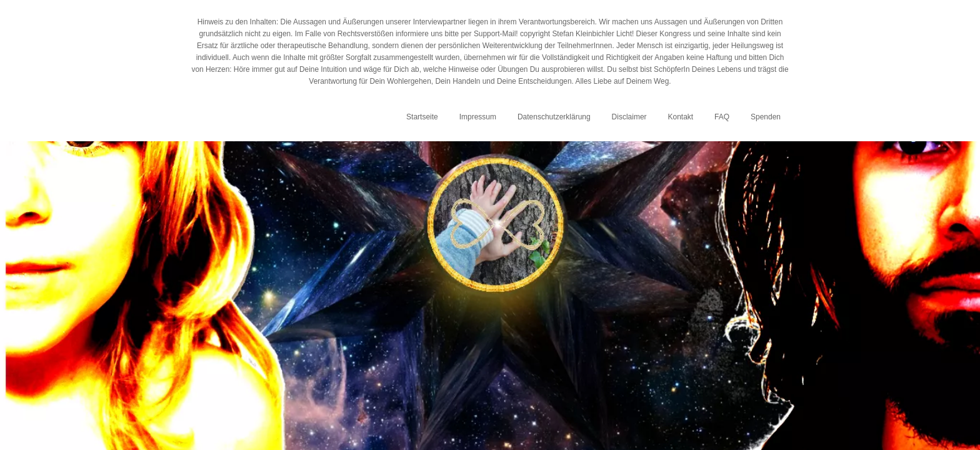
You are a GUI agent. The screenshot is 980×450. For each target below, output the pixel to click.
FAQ (722, 117)
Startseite (422, 117)
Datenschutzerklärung (554, 117)
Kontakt (680, 117)
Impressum (478, 117)
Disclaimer (629, 117)
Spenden (766, 117)
